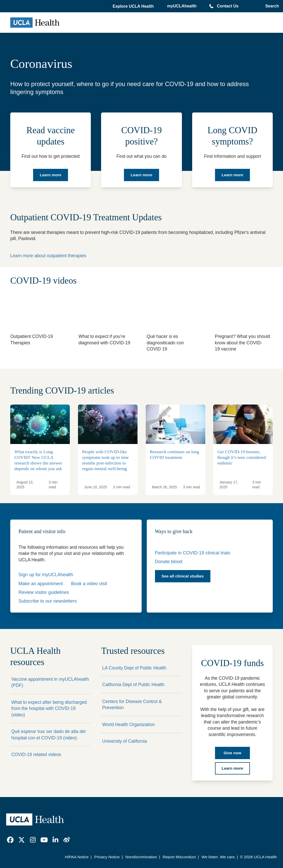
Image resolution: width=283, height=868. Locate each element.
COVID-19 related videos (36, 755)
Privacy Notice (107, 857)
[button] (134, 6)
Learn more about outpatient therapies (48, 256)
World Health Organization (128, 725)
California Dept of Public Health (133, 685)
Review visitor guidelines (44, 592)
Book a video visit (89, 584)
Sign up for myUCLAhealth (46, 575)
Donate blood (169, 562)
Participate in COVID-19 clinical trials (193, 553)
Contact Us (228, 6)
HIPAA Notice (77, 857)
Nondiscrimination (141, 857)
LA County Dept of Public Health (134, 668)
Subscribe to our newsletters (48, 601)
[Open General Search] (271, 6)
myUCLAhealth (182, 6)
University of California (125, 741)
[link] (10, 840)
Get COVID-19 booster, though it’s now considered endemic (242, 457)
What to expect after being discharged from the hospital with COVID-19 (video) (49, 709)
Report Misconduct (179, 857)
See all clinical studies (183, 576)
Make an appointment (41, 584)
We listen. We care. (219, 857)
